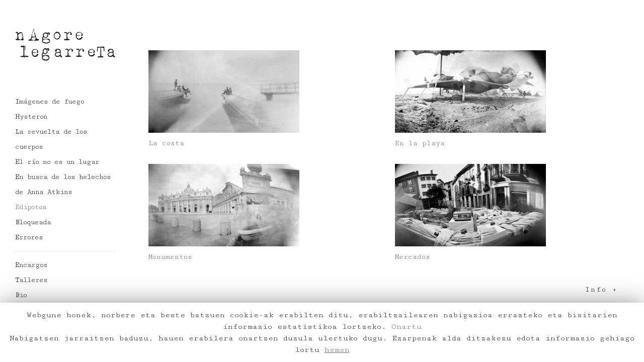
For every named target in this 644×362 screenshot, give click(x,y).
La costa (166, 143)
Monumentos (170, 257)
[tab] (387, 290)
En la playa (420, 143)
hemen (337, 350)
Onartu (407, 327)
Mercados (413, 257)
